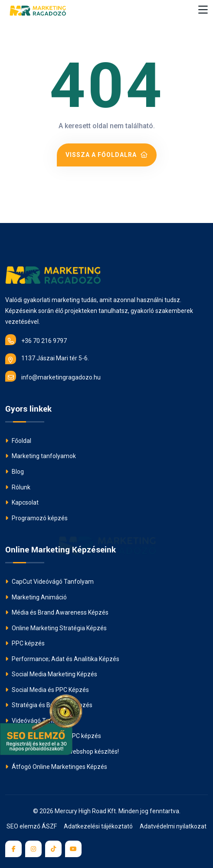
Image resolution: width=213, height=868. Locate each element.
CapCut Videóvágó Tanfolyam (49, 582)
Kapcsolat (22, 502)
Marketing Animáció (36, 597)
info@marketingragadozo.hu (53, 376)
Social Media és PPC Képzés (47, 690)
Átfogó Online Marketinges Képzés (56, 767)
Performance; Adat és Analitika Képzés (62, 659)
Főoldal (18, 441)
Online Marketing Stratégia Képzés (56, 628)
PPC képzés (25, 643)
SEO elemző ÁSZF (32, 826)
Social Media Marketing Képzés (51, 674)
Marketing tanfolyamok (41, 456)
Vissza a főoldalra (107, 155)
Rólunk (18, 487)
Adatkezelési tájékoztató (98, 826)
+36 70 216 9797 (36, 340)
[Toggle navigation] (203, 10)
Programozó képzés (36, 518)
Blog (15, 472)
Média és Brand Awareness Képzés (57, 612)
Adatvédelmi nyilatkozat (173, 826)
